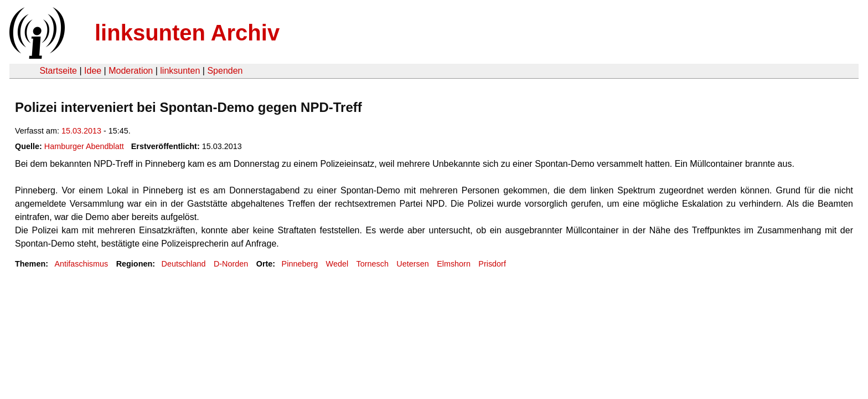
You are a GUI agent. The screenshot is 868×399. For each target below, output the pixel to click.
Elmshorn (454, 264)
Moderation (131, 71)
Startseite (58, 71)
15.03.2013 (81, 131)
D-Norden (231, 264)
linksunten (180, 71)
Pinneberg (300, 264)
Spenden (225, 71)
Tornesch (373, 264)
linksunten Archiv (187, 33)
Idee (93, 71)
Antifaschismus (81, 264)
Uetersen (412, 264)
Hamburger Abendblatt (84, 146)
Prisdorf (492, 264)
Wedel (337, 264)
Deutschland (184, 264)
